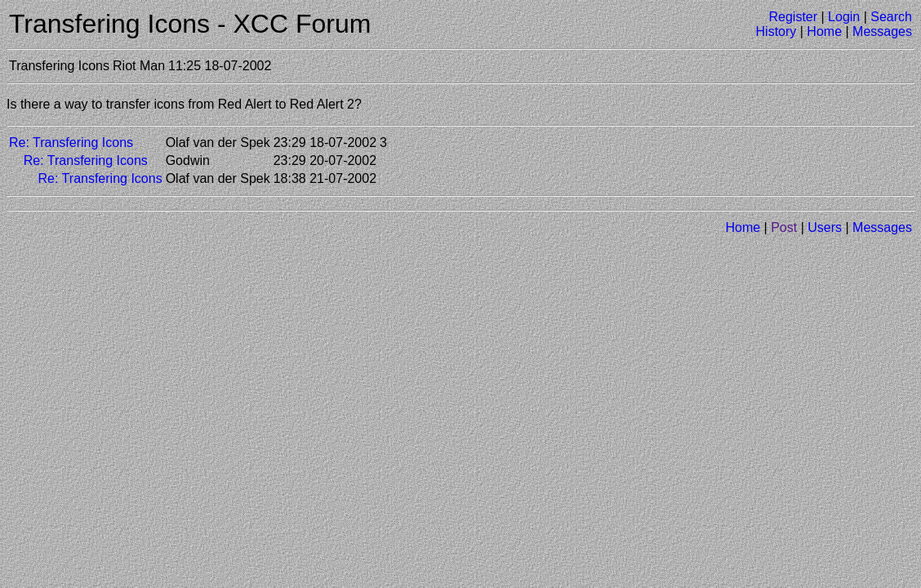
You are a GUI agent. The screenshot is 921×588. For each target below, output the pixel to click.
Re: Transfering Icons (71, 143)
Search (891, 17)
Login (844, 17)
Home (824, 31)
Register (793, 17)
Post (784, 227)
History (776, 31)
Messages (882, 31)
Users (825, 227)
